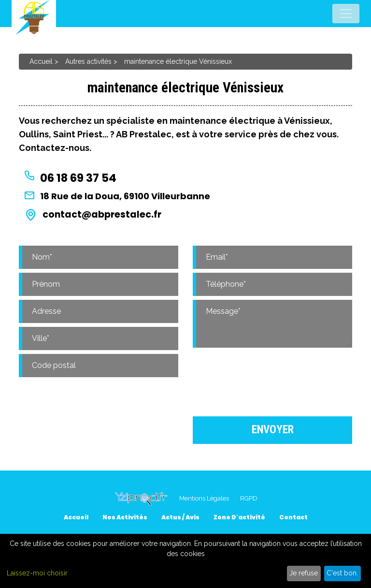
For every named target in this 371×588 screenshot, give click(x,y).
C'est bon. (342, 573)
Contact (293, 517)
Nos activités (125, 517)
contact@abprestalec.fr (102, 214)
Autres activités (88, 61)
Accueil (41, 61)
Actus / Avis (180, 517)
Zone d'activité (239, 517)
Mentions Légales (204, 498)
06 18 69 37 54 (78, 178)
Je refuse (304, 573)
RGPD (249, 498)
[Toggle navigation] (346, 14)
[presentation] (272, 380)
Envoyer (273, 430)
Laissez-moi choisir (37, 573)
